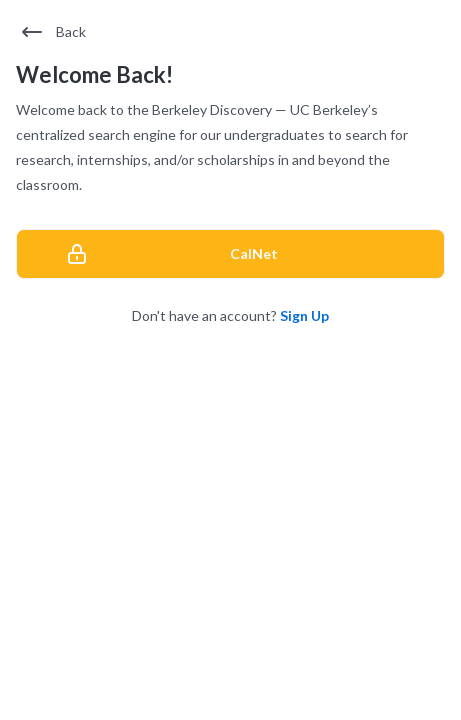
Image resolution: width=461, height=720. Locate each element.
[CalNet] (230, 254)
